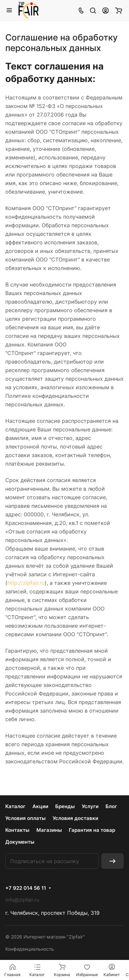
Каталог (15, 806)
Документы (20, 842)
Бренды (65, 806)
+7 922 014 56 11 (26, 888)
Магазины (49, 830)
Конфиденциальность (30, 949)
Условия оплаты (25, 818)
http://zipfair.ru (26, 583)
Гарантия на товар (92, 830)
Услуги (90, 806)
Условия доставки (75, 818)
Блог (111, 806)
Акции (40, 806)
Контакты (17, 830)
